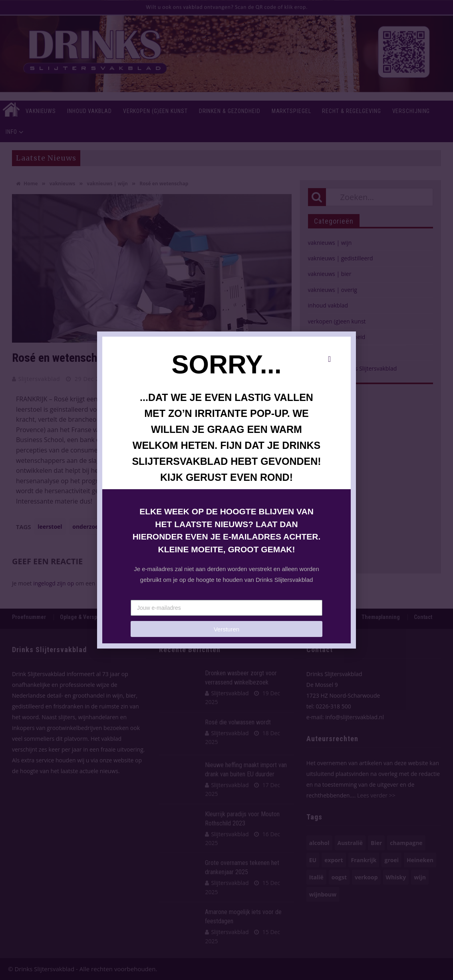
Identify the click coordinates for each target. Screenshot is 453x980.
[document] (226, 490)
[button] (329, 359)
